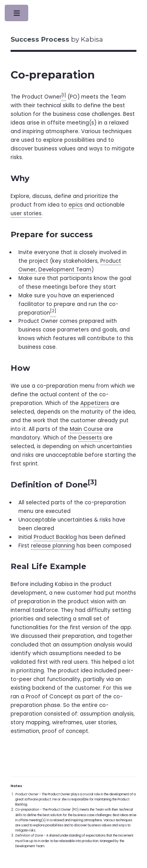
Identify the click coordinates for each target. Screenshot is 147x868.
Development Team (65, 270)
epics (76, 205)
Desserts (90, 438)
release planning (53, 546)
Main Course (86, 429)
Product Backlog (55, 537)
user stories (26, 213)
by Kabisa (57, 39)
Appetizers (95, 403)
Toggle (17, 15)
